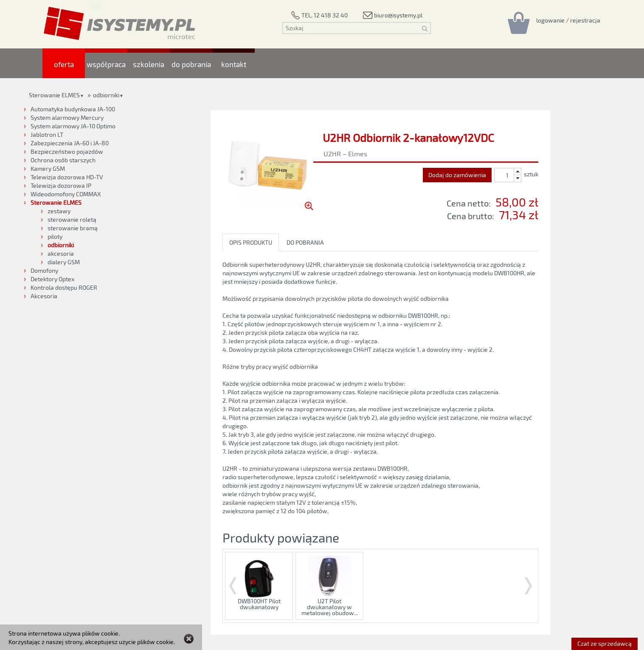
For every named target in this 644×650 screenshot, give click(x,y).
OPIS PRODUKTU (251, 242)
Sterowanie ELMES (54, 95)
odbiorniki (106, 95)
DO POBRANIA (305, 242)
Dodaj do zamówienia (457, 175)
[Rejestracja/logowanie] (568, 20)
